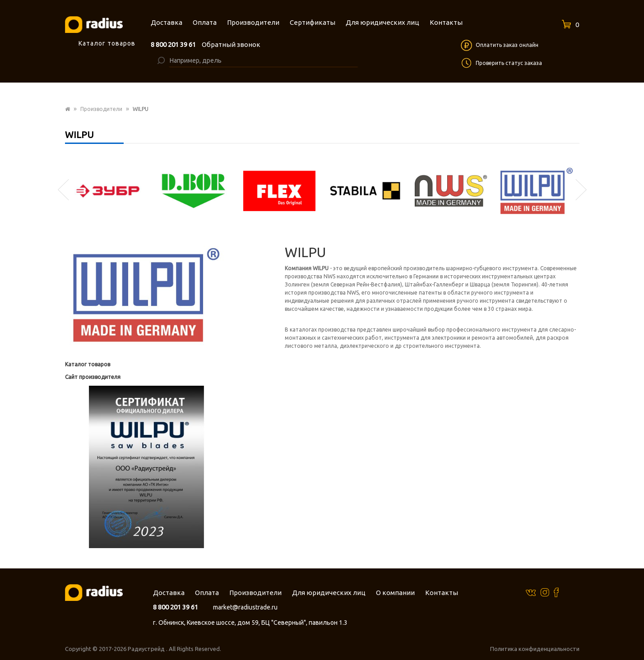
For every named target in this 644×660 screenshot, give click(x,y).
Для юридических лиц (329, 593)
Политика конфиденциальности (535, 649)
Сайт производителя (93, 377)
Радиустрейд (147, 649)
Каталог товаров (88, 364)
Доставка (169, 593)
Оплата (207, 593)
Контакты (442, 593)
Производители (101, 109)
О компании (395, 593)
